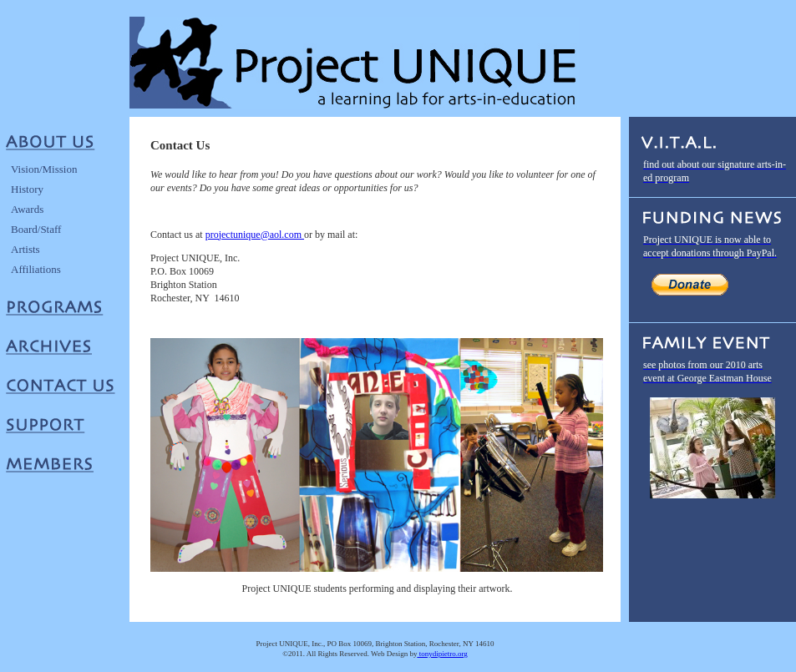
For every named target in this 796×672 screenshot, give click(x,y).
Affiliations (36, 269)
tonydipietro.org (442, 654)
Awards (27, 209)
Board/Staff (36, 229)
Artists (25, 249)
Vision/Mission (44, 169)
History (27, 189)
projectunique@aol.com (255, 235)
